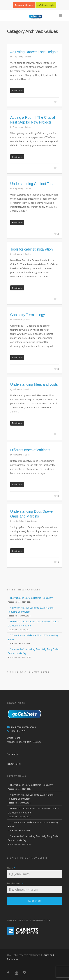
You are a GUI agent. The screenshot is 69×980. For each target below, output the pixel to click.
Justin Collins (19, 521)
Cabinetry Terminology (28, 315)
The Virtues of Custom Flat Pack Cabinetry (31, 598)
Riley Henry (18, 57)
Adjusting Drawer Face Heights (34, 52)
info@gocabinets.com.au (23, 727)
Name (11, 868)
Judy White (18, 254)
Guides (28, 57)
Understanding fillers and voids (34, 384)
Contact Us (13, 754)
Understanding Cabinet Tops (32, 184)
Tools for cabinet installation (32, 249)
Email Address (15, 884)
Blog (28, 521)
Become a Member (24, 5)
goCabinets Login (46, 5)
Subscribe (34, 901)
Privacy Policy (14, 764)
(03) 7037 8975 (18, 731)
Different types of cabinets (30, 450)
